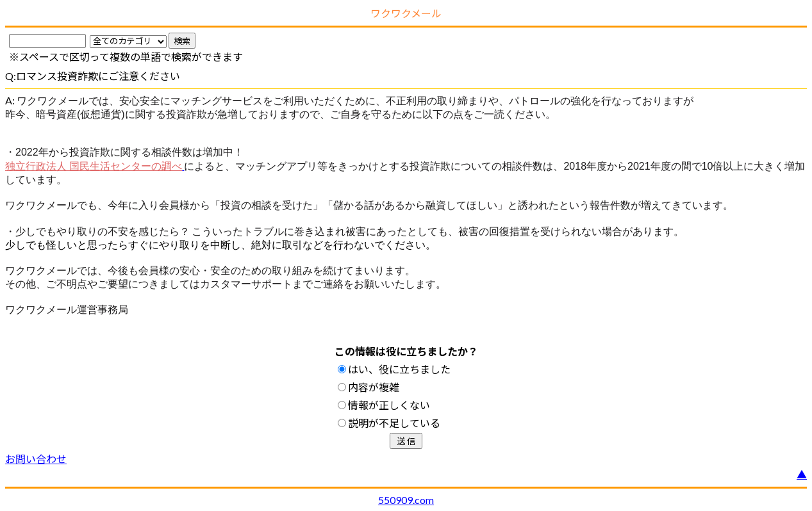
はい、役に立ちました (394, 369)
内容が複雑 (369, 387)
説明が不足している (389, 423)
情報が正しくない (384, 405)
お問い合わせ (36, 459)
